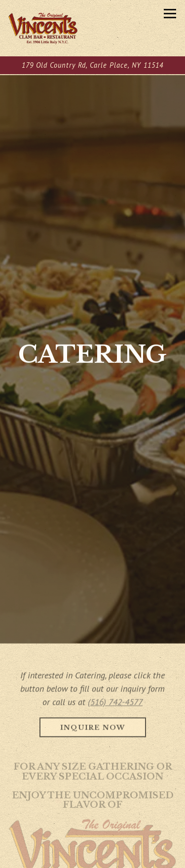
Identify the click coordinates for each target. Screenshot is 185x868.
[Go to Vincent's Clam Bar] (92, 65)
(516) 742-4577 (115, 686)
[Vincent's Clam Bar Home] (43, 28)
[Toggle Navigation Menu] (170, 14)
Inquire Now (93, 712)
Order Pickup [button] (93, 858)
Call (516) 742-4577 (93, 839)
